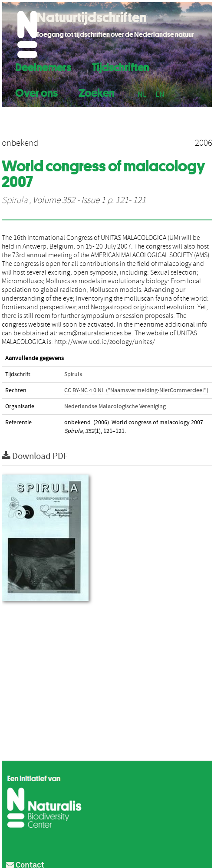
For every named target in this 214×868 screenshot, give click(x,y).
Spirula (15, 200)
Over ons (36, 92)
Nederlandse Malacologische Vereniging (115, 406)
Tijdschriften (121, 66)
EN (160, 94)
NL (142, 94)
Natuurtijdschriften (92, 17)
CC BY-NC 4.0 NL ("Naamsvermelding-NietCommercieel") (136, 390)
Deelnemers (43, 66)
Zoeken (97, 92)
